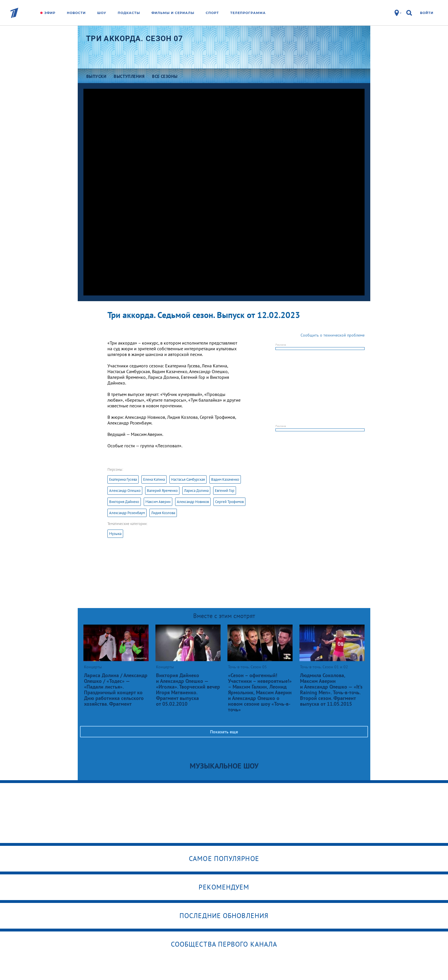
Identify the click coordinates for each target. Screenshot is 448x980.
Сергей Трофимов (229, 502)
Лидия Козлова (163, 513)
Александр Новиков (193, 502)
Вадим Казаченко (225, 479)
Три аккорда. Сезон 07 (134, 39)
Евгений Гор (225, 491)
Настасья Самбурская (188, 479)
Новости (76, 13)
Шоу (102, 13)
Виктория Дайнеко (124, 502)
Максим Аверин (158, 502)
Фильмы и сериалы (173, 13)
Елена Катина (154, 479)
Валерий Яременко (162, 491)
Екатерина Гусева (123, 479)
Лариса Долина (196, 491)
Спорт (212, 13)
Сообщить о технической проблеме (333, 335)
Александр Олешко (125, 491)
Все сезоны (165, 76)
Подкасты (129, 13)
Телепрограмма (248, 13)
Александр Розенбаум (127, 513)
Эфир (50, 13)
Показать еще (224, 732)
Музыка (115, 534)
